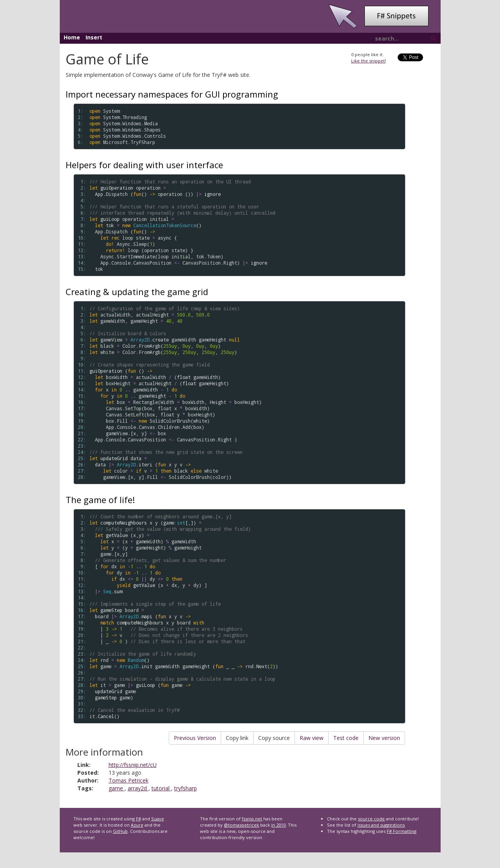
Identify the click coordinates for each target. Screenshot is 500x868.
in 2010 (278, 825)
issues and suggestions (381, 825)
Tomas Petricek (129, 780)
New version (384, 738)
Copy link (237, 738)
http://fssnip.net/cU (133, 765)
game (117, 788)
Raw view (312, 738)
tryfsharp (186, 788)
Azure (137, 825)
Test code (346, 738)
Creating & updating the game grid (137, 292)
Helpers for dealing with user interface (144, 165)
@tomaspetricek (241, 825)
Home (72, 37)
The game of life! (100, 500)
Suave (158, 819)
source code (371, 819)
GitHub (120, 831)
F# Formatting (402, 831)
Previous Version (195, 738)
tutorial (161, 788)
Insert (94, 37)
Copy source (274, 738)
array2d (138, 788)
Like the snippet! (369, 61)
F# (138, 819)
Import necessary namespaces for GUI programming (172, 94)
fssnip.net (252, 819)
